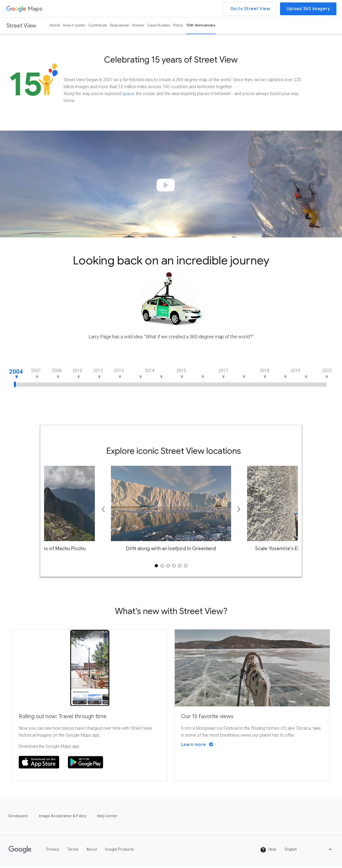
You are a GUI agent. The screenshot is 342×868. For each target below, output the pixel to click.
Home (55, 25)
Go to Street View (250, 9)
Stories (138, 25)
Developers (18, 817)
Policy (178, 25)
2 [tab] (162, 567)
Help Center (107, 817)
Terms (73, 851)
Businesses (120, 25)
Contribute (98, 25)
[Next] (239, 511)
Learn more (197, 746)
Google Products (119, 851)
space (128, 95)
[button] (167, 190)
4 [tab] (174, 567)
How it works (74, 25)
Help (268, 851)
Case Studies (159, 25)
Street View (21, 26)
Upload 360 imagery (308, 9)
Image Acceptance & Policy (63, 817)
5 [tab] (180, 567)
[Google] (20, 851)
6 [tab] (186, 567)
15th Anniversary (201, 25)
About (92, 851)
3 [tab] (168, 567)
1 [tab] (156, 567)
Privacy (53, 851)
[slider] (15, 384)
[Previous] (103, 511)
